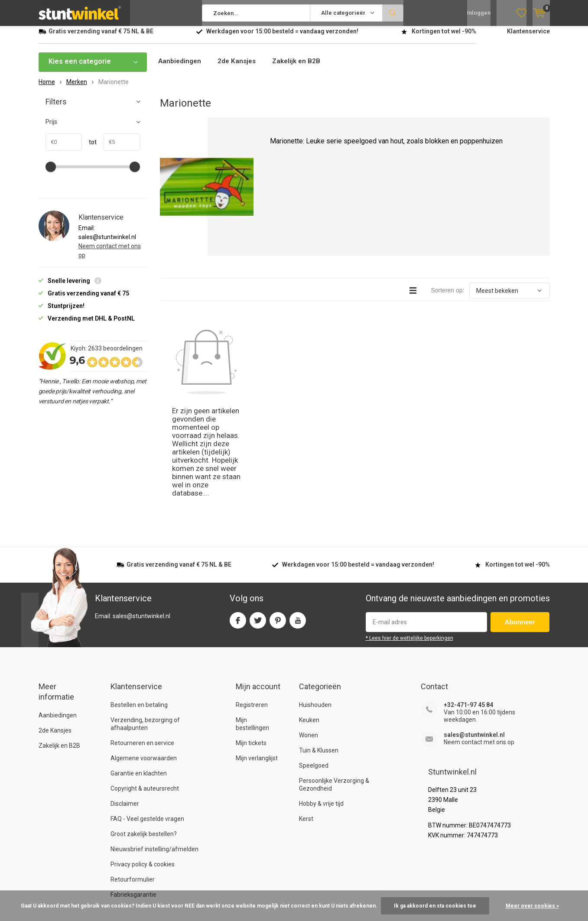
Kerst (306, 717)
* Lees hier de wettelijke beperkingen (409, 536)
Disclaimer (125, 701)
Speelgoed (314, 663)
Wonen (309, 633)
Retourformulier (133, 777)
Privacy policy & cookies (143, 762)
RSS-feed (503, 884)
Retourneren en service (142, 641)
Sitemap (538, 884)
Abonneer (520, 520)
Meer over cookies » (532, 906)
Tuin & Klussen (319, 648)
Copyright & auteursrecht (145, 686)
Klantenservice (528, 38)
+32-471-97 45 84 (468, 603)
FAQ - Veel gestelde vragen (147, 717)
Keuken (309, 618)
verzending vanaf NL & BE (101, 38)
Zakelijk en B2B (301, 68)
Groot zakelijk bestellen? (144, 732)
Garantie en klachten (139, 671)
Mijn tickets (251, 641)
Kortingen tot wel (444, 38)
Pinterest (278, 516)
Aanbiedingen (180, 68)
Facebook (238, 516)
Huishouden (315, 603)
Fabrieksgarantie (133, 792)
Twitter (258, 516)
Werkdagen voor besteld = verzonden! (282, 38)
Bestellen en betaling (139, 603)
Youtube (298, 516)
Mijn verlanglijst (257, 656)
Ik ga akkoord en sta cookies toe (435, 906)
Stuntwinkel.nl (83, 884)
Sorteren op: (447, 297)
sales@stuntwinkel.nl (474, 632)
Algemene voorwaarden (144, 656)
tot (89, 149)
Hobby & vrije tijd (321, 701)
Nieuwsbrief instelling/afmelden (154, 747)
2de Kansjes (239, 68)
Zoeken (393, 13)
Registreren (252, 603)
